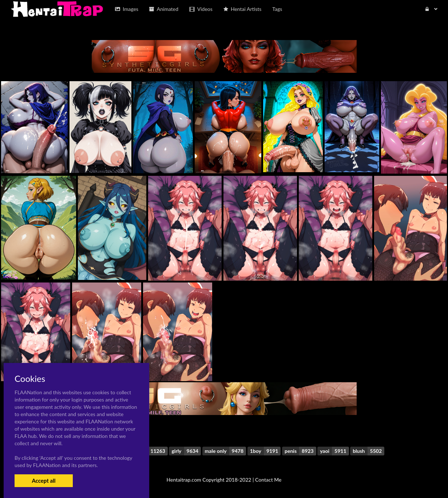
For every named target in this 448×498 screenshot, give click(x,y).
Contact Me (268, 480)
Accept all (43, 481)
